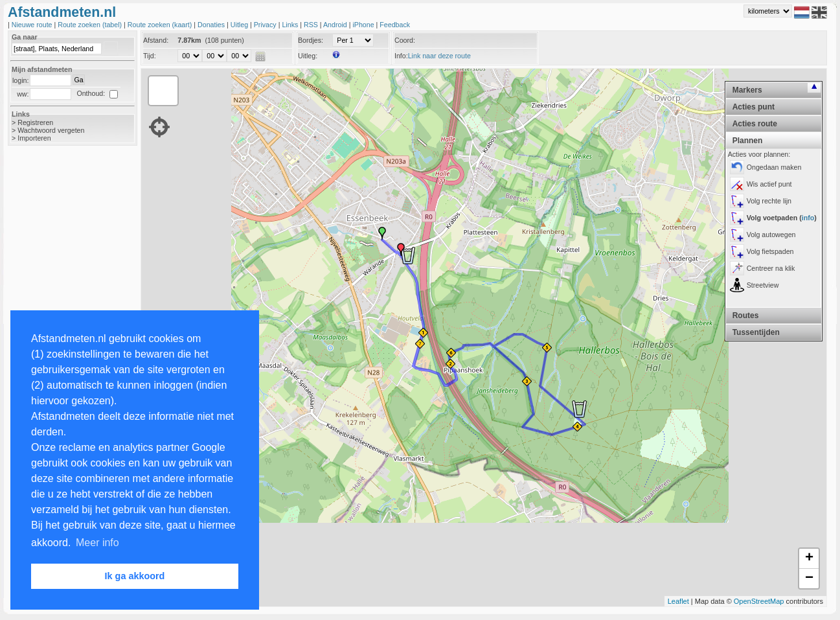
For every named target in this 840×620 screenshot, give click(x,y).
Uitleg (240, 25)
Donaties (212, 25)
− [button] (809, 579)
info (808, 218)
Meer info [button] (97, 543)
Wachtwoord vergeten (51, 130)
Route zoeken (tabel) (91, 25)
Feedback (395, 25)
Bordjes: (311, 40)
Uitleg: (308, 56)
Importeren (34, 138)
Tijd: (150, 56)
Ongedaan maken (774, 167)
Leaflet (678, 601)
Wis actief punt (769, 184)
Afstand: (156, 40)
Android (336, 25)
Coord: (405, 40)
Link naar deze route (439, 56)
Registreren (35, 122)
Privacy (266, 25)
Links (291, 25)
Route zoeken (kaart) (161, 25)
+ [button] (809, 558)
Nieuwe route (33, 25)
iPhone (364, 25)
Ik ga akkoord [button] (135, 576)
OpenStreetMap (759, 601)
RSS (312, 25)
